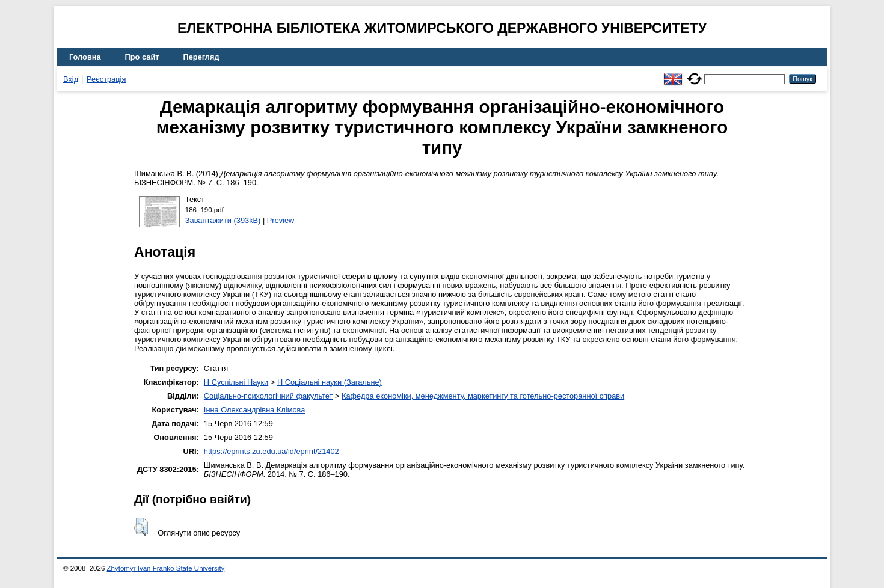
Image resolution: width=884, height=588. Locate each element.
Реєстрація (106, 79)
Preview (281, 220)
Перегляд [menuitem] (201, 57)
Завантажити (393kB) (223, 220)
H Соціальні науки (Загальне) (330, 382)
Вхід (71, 79)
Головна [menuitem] (85, 57)
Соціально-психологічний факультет (269, 396)
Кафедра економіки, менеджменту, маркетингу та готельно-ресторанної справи (483, 396)
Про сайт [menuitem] (142, 57)
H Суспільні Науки (236, 382)
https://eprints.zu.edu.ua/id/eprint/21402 (272, 451)
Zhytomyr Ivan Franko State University (166, 568)
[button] (141, 527)
